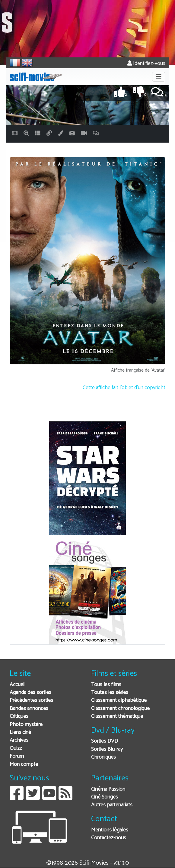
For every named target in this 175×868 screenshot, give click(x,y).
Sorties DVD (105, 741)
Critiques (19, 716)
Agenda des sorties (30, 693)
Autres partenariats (112, 805)
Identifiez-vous (146, 64)
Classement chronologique (120, 709)
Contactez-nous (109, 838)
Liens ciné (20, 732)
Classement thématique (117, 716)
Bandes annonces (29, 709)
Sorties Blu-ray (107, 749)
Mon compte (24, 765)
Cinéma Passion (108, 789)
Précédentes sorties (31, 700)
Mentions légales (110, 830)
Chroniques (103, 757)
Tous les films (106, 685)
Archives (19, 740)
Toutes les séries (110, 693)
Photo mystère (26, 725)
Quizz (16, 749)
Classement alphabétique (119, 700)
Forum (17, 756)
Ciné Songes (105, 797)
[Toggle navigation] (159, 77)
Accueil (17, 685)
